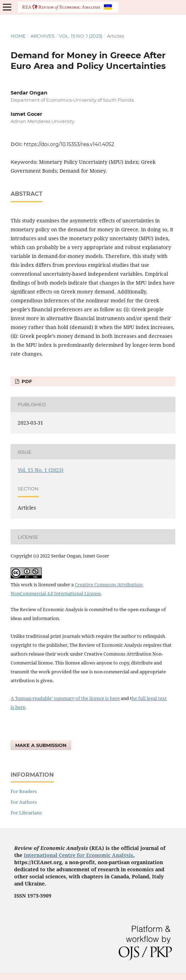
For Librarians (26, 813)
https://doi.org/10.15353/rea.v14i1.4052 (69, 144)
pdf (26, 381)
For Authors (24, 802)
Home (18, 36)
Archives (43, 36)
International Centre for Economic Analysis (78, 855)
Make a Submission (41, 745)
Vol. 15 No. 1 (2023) (81, 36)
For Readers (24, 791)
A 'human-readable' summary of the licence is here (65, 698)
